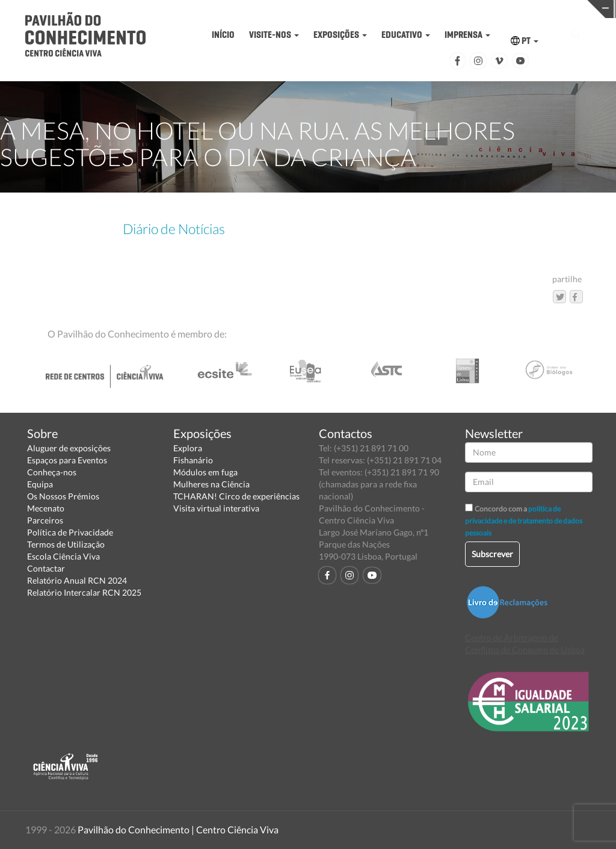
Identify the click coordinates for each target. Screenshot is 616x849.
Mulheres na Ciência (211, 484)
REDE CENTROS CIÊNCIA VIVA (550, 8)
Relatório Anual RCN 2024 (77, 580)
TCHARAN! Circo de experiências (236, 496)
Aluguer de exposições (69, 448)
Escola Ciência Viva (63, 556)
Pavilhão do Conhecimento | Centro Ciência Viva (178, 829)
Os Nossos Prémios (63, 496)
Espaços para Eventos (67, 460)
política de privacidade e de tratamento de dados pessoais (524, 521)
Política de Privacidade (70, 532)
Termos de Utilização (66, 544)
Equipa (40, 484)
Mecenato (46, 508)
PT (525, 41)
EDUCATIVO (406, 35)
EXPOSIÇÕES (340, 35)
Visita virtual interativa (216, 508)
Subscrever (492, 554)
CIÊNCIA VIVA (416, 8)
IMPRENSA (467, 35)
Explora (188, 448)
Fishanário (193, 460)
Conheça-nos (52, 472)
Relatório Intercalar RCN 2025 (84, 592)
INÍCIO (223, 35)
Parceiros (45, 520)
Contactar (46, 568)
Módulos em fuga (205, 472)
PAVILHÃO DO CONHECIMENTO (282, 9)
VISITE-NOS (274, 35)
